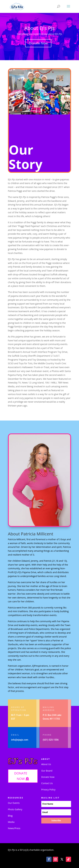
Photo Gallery (15, 809)
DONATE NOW (21, 776)
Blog (10, 816)
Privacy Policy (48, 790)
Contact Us (47, 783)
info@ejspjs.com (20, 740)
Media (11, 822)
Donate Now (38, 43)
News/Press (14, 828)
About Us (46, 764)
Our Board (47, 771)
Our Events (14, 803)
